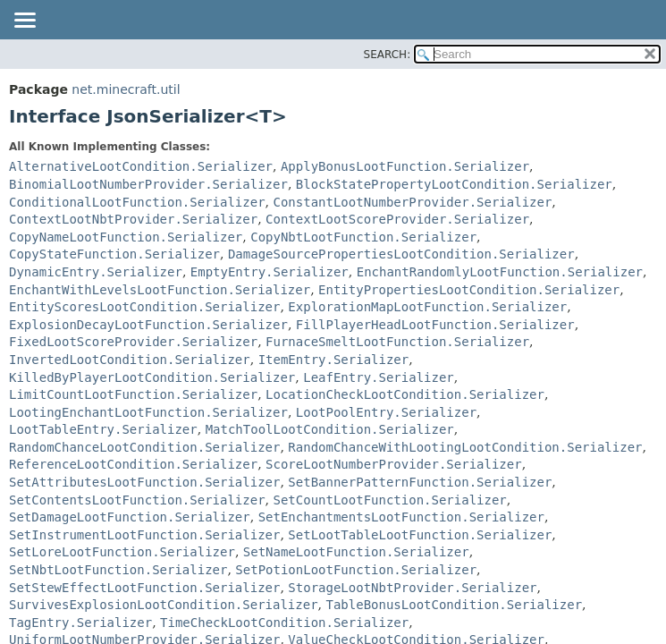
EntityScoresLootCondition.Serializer (144, 307)
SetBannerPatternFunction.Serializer (420, 482)
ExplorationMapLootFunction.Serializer (427, 307)
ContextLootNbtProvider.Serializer (133, 219)
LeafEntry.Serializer (379, 377)
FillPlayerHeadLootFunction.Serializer (435, 325)
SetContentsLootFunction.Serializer (137, 500)
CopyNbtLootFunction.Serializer (363, 237)
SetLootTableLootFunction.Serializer (420, 535)
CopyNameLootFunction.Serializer (126, 237)
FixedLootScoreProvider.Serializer (133, 342)
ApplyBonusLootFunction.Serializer (405, 166)
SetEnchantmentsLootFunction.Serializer (401, 517)
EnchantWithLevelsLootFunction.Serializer (160, 290)
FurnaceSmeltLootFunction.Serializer (397, 342)
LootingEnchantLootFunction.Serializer (148, 412)
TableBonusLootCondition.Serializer (454, 605)
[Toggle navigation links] (24, 21)
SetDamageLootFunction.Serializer (130, 517)
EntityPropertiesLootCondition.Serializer (469, 290)
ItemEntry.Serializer (334, 360)
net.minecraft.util (126, 89)
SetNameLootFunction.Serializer (356, 552)
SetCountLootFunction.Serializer (389, 500)
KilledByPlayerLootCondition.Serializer (152, 377)
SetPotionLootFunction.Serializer (356, 570)
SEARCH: (388, 55)
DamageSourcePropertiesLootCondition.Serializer (401, 254)
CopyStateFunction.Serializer (114, 254)
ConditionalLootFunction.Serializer (137, 202)
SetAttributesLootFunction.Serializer (144, 482)
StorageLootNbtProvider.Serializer (412, 588)
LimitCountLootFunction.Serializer (133, 394)
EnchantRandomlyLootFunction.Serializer (500, 272)
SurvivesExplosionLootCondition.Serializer (164, 605)
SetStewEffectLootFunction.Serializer (144, 588)
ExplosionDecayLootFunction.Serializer (148, 325)
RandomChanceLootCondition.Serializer (144, 447)
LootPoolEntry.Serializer (386, 412)
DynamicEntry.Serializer (96, 272)
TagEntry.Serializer (80, 623)
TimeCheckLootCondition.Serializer (284, 623)
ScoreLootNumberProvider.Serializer (394, 464)
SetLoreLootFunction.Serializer (122, 552)
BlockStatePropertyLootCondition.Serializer (454, 184)
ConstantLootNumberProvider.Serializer (412, 202)
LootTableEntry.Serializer (103, 429)
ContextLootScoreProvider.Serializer (397, 219)
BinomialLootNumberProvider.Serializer (148, 184)
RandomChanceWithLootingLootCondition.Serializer (465, 447)
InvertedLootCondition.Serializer (130, 360)
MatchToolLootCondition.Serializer (330, 429)
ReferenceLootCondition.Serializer (133, 464)
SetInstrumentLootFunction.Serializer (144, 535)
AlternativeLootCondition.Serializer (141, 166)
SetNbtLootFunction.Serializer (118, 570)
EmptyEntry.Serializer (270, 272)
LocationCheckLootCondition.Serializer (405, 394)
